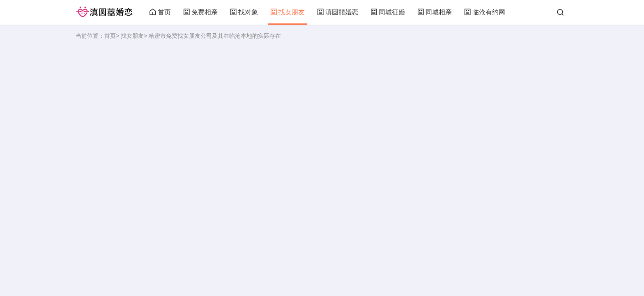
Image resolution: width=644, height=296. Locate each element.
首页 (160, 12)
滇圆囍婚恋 (338, 12)
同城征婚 (388, 12)
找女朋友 (287, 12)
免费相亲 (200, 12)
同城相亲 (435, 12)
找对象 (244, 12)
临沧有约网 (485, 12)
